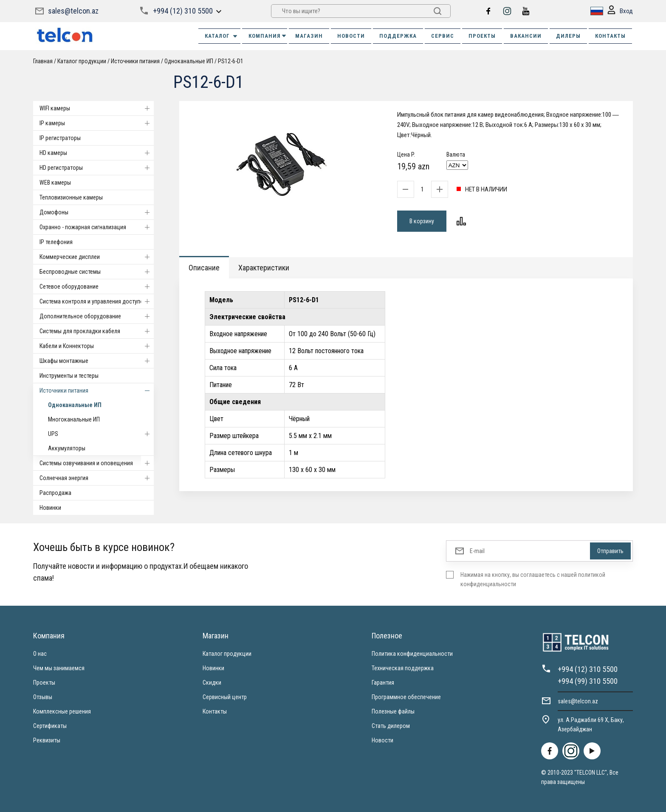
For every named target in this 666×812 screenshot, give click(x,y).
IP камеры (97, 123)
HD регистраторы (97, 168)
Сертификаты (50, 726)
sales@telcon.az (73, 11)
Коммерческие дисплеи (97, 257)
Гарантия (383, 683)
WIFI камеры (97, 108)
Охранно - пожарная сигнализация (97, 227)
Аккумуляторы (67, 448)
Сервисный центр (225, 697)
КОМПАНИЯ (268, 36)
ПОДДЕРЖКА (398, 36)
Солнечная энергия (97, 478)
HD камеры (97, 153)
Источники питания (135, 61)
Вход (620, 11)
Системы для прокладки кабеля (97, 331)
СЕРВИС (443, 36)
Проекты (44, 683)
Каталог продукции (82, 61)
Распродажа (55, 493)
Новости (382, 740)
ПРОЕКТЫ (482, 36)
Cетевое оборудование (97, 287)
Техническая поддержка (403, 668)
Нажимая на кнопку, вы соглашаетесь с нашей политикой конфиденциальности (533, 579)
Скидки (212, 683)
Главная (43, 61)
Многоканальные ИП (74, 419)
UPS (101, 434)
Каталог (222, 36)
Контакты (215, 711)
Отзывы (43, 697)
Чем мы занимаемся (59, 668)
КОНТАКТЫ (610, 36)
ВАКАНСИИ (526, 36)
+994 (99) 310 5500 (588, 681)
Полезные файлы (393, 711)
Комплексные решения (62, 711)
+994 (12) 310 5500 (183, 11)
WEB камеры (55, 183)
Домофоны (97, 212)
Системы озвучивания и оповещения (97, 463)
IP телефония (56, 242)
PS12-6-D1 (231, 61)
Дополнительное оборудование (97, 316)
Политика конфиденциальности (412, 654)
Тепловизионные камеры (71, 197)
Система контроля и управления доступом (97, 301)
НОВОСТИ (351, 36)
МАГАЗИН (309, 36)
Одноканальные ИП (189, 61)
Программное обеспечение (406, 697)
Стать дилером (391, 726)
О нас (40, 654)
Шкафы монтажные (97, 361)
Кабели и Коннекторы (97, 346)
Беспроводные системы (97, 272)
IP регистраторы (60, 138)
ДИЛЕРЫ (568, 36)
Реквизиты (47, 740)
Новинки (50, 508)
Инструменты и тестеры (69, 376)
